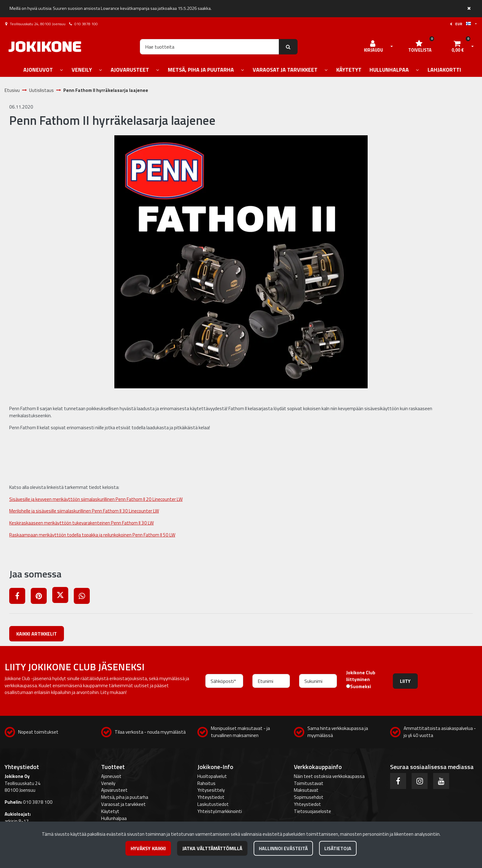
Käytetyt (110, 811)
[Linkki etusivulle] (45, 47)
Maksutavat (306, 790)
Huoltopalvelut (212, 776)
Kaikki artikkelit (37, 634)
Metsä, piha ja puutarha (125, 797)
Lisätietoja (338, 848)
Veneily (108, 783)
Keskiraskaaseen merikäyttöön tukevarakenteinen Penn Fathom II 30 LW (81, 523)
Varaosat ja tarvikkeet (123, 804)
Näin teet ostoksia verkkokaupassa (329, 776)
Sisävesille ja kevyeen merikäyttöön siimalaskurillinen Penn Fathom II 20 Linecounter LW (96, 499)
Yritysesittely (211, 790)
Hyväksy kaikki (148, 848)
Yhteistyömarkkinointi (220, 811)
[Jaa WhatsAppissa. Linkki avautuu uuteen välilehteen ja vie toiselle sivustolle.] (84, 597)
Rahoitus (206, 783)
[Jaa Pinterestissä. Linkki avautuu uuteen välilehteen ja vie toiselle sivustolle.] (41, 597)
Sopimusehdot (309, 797)
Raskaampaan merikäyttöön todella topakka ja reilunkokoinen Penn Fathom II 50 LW (92, 535)
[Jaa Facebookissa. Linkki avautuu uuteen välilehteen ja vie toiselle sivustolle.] (20, 597)
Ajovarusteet (114, 790)
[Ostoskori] (458, 47)
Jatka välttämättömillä (212, 848)
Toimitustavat (309, 783)
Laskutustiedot (213, 804)
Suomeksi (361, 687)
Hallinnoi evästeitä (283, 848)
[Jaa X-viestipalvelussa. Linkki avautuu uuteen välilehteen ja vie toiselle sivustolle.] (63, 597)
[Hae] (209, 47)
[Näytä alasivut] (61, 70)
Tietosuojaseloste (312, 811)
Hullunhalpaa (114, 818)
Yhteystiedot (211, 797)
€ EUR (460, 24)
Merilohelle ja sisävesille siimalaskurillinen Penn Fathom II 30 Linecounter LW (84, 511)
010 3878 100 (86, 24)
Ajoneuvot (111, 776)
